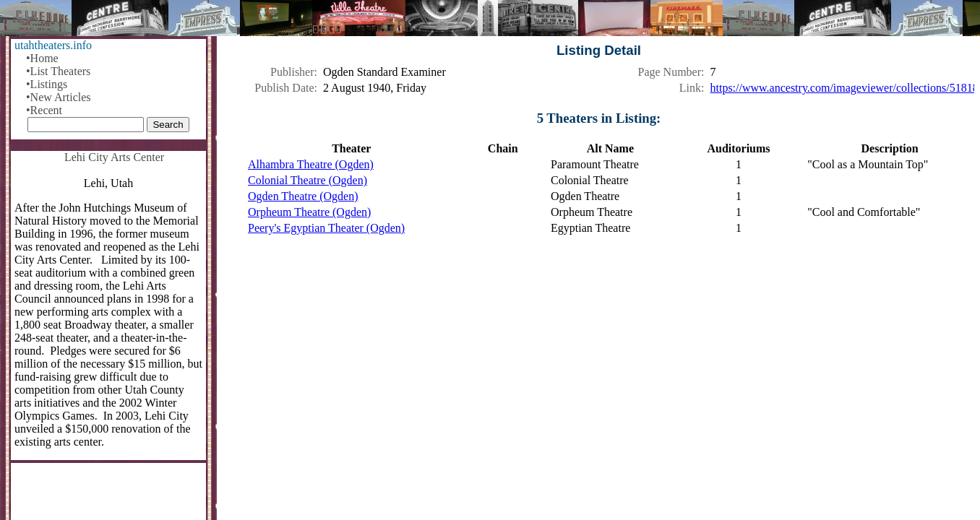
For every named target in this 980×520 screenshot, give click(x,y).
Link (690, 88)
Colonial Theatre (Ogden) (308, 180)
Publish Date (284, 88)
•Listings (47, 84)
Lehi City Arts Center (114, 157)
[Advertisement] (599, 361)
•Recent (44, 110)
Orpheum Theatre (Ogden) (309, 212)
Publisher (292, 72)
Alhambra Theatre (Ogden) (311, 164)
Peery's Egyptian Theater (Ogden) (326, 228)
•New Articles (59, 97)
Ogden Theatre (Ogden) (303, 196)
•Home (42, 58)
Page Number (670, 72)
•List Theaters (58, 71)
